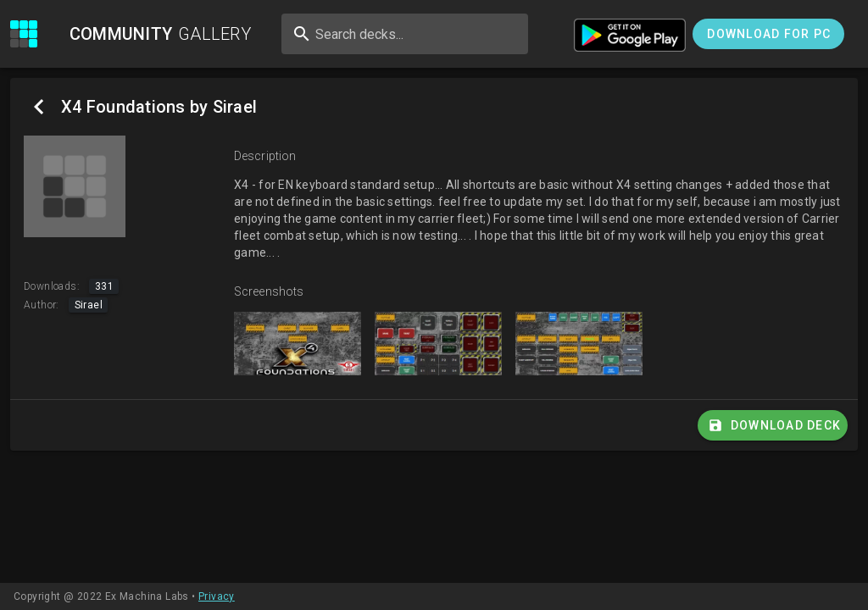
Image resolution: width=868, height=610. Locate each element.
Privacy (217, 596)
